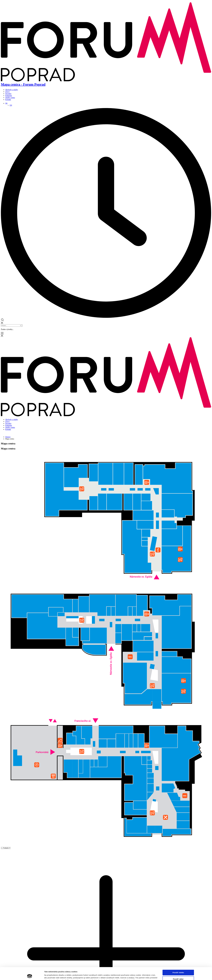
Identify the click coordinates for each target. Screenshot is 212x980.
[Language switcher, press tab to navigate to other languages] (6, 103)
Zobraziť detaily (130, 543)
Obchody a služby (12, 90)
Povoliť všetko (178, 528)
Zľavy (7, 92)
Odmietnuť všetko (178, 541)
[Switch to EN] (11, 105)
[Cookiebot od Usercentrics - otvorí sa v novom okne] (30, 543)
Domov (8, 437)
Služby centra (10, 98)
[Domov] (106, 416)
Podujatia (9, 96)
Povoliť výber (178, 535)
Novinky (8, 94)
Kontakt (8, 100)
